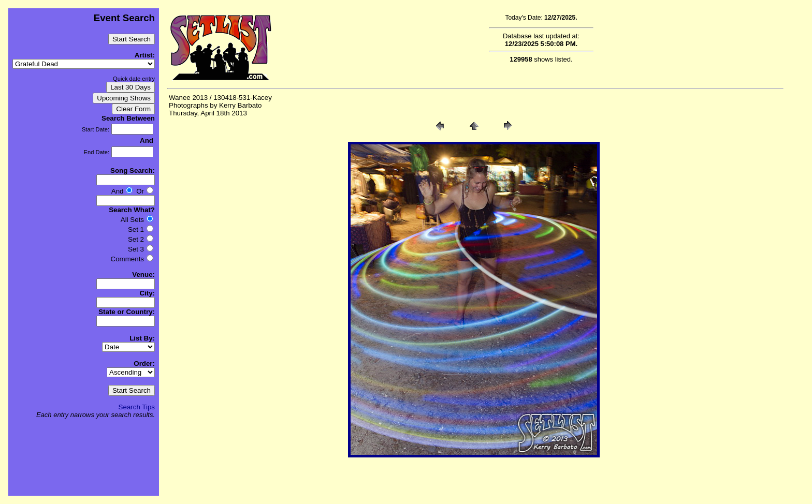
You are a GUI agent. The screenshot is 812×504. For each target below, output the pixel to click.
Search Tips (137, 407)
